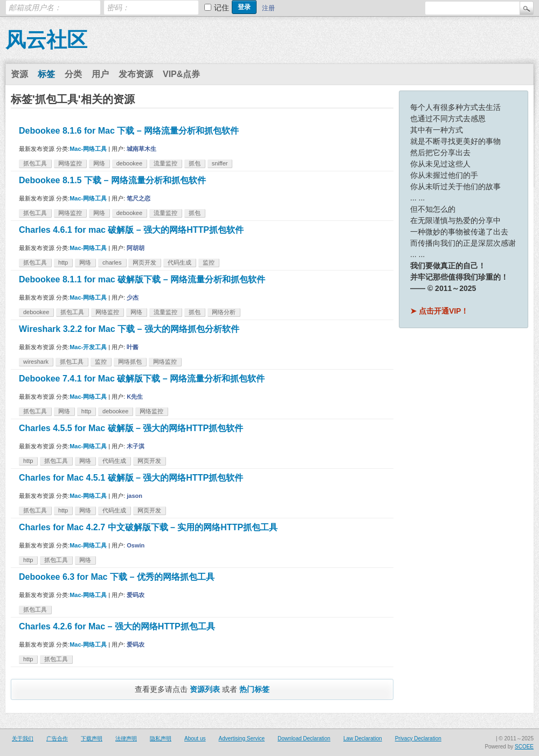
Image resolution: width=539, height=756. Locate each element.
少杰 (133, 297)
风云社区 (46, 40)
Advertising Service (241, 738)
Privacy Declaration (418, 738)
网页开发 (144, 262)
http (63, 262)
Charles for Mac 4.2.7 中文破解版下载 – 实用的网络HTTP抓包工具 (148, 527)
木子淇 (136, 446)
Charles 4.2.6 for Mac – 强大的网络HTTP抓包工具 (117, 626)
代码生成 (179, 262)
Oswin (136, 545)
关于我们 (23, 738)
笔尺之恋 (139, 198)
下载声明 (92, 738)
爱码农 (136, 595)
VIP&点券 (181, 74)
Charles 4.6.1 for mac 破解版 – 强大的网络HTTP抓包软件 (131, 230)
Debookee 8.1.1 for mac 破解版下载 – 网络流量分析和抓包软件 (142, 279)
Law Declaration (363, 738)
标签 (46, 74)
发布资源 (136, 74)
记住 (222, 8)
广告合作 (57, 738)
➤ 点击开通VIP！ (439, 311)
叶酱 (133, 347)
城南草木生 (141, 149)
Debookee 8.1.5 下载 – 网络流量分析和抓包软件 (112, 180)
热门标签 (254, 689)
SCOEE (524, 747)
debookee (129, 163)
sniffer (220, 163)
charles (112, 262)
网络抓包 (130, 362)
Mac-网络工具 (88, 149)
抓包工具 (35, 163)
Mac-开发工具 (88, 347)
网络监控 (70, 163)
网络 (99, 163)
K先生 (135, 397)
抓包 (195, 163)
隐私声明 (161, 738)
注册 (268, 8)
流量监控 (165, 163)
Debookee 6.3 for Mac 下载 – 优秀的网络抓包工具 (117, 577)
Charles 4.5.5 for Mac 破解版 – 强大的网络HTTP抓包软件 (131, 428)
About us (195, 738)
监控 (209, 262)
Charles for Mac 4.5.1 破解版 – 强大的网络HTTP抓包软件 (131, 478)
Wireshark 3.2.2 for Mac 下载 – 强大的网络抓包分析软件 (129, 329)
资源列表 (205, 689)
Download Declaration (304, 738)
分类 (73, 74)
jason (134, 496)
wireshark (36, 362)
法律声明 (126, 738)
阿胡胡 (136, 248)
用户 (100, 74)
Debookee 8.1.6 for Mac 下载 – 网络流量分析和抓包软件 (129, 131)
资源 (19, 74)
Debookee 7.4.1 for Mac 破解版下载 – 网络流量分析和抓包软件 (142, 379)
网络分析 (224, 312)
